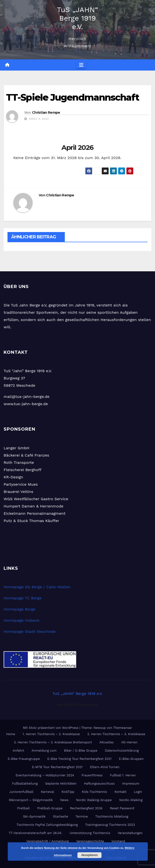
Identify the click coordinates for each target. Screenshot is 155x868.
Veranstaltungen (130, 833)
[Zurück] (26, 147)
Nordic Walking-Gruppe (94, 800)
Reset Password (122, 808)
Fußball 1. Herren (123, 775)
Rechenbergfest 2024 (86, 808)
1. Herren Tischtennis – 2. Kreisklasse (51, 734)
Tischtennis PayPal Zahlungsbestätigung (47, 825)
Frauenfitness (92, 775)
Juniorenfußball (21, 792)
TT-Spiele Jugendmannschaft (73, 97)
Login (138, 792)
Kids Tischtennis (95, 792)
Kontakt (120, 792)
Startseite (60, 816)
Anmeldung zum (44, 751)
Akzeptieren (89, 855)
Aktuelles (107, 742)
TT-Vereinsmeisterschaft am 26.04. (35, 833)
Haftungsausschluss (99, 784)
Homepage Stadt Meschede (30, 631)
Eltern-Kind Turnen (105, 767)
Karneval (47, 792)
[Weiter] (129, 147)
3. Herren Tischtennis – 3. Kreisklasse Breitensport (53, 742)
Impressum (131, 784)
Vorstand (118, 841)
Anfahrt (18, 751)
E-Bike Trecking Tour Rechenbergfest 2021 (79, 759)
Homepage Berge (20, 609)
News (64, 800)
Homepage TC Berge (23, 598)
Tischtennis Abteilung (112, 816)
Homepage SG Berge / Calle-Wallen (37, 587)
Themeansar (123, 728)
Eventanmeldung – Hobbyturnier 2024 (45, 775)
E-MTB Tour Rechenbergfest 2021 (57, 767)
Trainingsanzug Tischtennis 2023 (110, 825)
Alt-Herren (129, 742)
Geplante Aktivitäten (61, 784)
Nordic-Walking (131, 800)
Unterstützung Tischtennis (90, 833)
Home (11, 734)
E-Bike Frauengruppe (24, 759)
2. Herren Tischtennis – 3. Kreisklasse (116, 734)
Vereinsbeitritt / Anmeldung (48, 841)
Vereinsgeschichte (90, 841)
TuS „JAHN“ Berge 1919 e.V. (77, 18)
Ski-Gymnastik (34, 816)
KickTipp (68, 792)
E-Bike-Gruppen (131, 759)
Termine (82, 816)
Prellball (23, 808)
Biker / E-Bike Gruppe (81, 751)
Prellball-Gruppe (50, 808)
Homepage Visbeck (22, 620)
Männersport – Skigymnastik (31, 800)
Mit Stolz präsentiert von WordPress (51, 728)
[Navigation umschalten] (81, 65)
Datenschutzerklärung (122, 751)
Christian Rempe (46, 113)
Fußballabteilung (25, 784)
